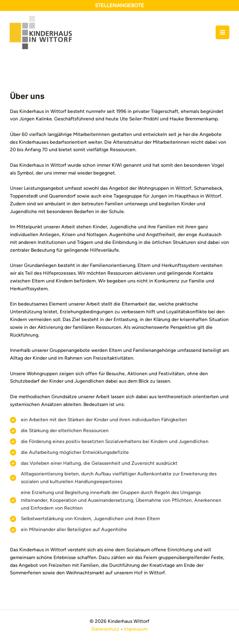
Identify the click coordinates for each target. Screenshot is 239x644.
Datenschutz (105, 629)
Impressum (136, 629)
